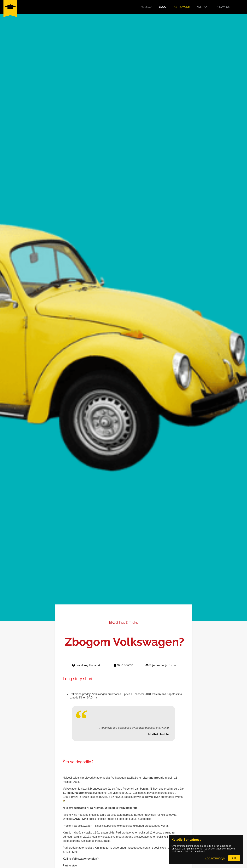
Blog (163, 7)
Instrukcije (181, 7)
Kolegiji (147, 7)
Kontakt (203, 7)
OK (234, 858)
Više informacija (215, 858)
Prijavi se (223, 7)
